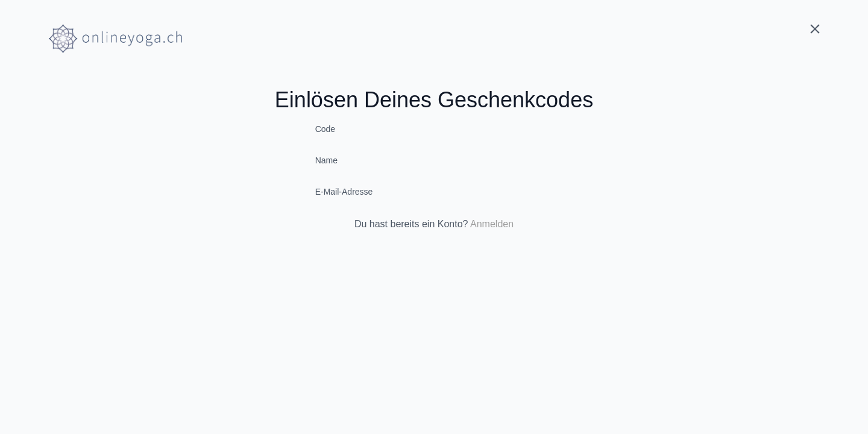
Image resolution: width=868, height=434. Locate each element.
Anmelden (492, 224)
